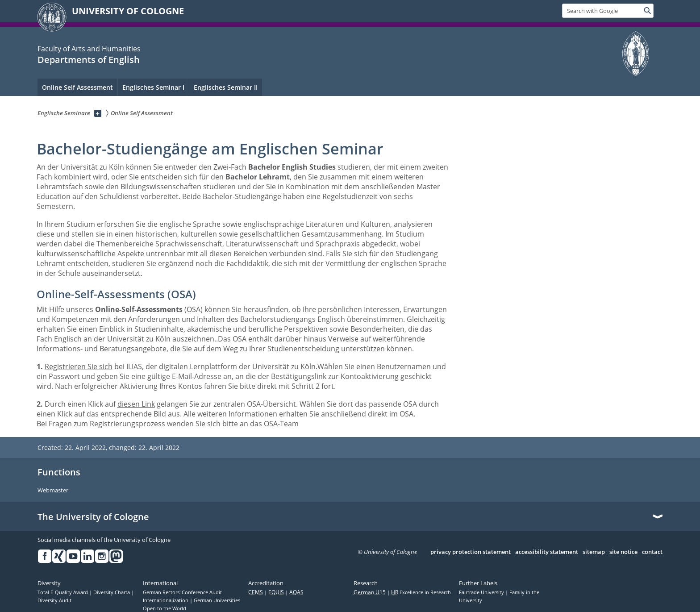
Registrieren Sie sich (79, 366)
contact (652, 552)
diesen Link (136, 404)
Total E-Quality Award (63, 592)
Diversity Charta (112, 592)
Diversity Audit (54, 600)
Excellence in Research (421, 592)
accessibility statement (547, 552)
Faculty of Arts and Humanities (89, 49)
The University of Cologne (93, 517)
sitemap (594, 552)
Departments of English (89, 60)
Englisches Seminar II (226, 87)
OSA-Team (281, 424)
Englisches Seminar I (153, 87)
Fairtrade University (482, 592)
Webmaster (53, 491)
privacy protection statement (471, 552)
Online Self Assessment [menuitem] (77, 87)
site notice (623, 552)
